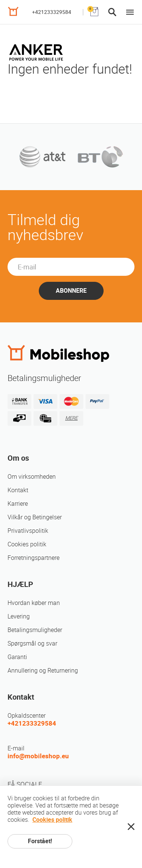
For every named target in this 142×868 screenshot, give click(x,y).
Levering (19, 616)
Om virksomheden (32, 477)
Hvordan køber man (34, 603)
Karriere (18, 504)
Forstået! (40, 841)
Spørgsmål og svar (32, 643)
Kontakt (18, 490)
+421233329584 (52, 12)
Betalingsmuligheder (35, 630)
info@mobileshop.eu (38, 756)
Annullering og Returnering (43, 671)
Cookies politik (27, 544)
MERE (71, 418)
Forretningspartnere (34, 558)
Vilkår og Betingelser (35, 517)
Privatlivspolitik (28, 531)
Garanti (17, 657)
